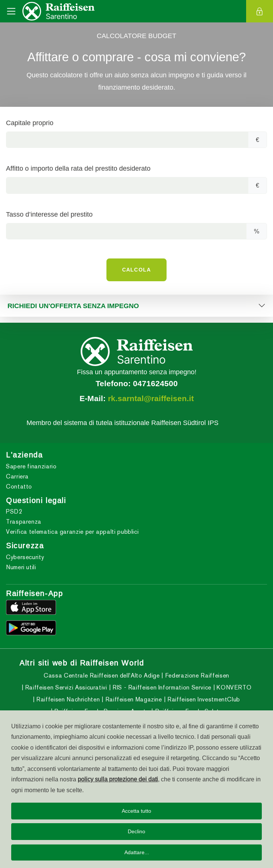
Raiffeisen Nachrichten (67, 699)
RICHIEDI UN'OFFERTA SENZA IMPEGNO (73, 306)
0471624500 (155, 384)
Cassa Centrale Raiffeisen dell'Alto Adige (102, 675)
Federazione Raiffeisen (196, 675)
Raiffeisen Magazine (133, 699)
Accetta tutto (136, 811)
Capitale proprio (30, 123)
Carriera (17, 476)
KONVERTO (233, 687)
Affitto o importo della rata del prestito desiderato (78, 168)
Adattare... (137, 852)
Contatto (19, 486)
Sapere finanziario (31, 466)
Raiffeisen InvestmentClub (203, 699)
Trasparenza (24, 522)
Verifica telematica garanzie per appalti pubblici (72, 532)
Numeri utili (21, 567)
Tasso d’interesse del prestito (49, 214)
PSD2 (14, 511)
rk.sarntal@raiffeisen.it (151, 399)
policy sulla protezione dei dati (118, 779)
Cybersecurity (25, 557)
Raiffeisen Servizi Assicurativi (65, 687)
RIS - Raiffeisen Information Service (161, 687)
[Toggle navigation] (11, 11)
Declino (136, 831)
